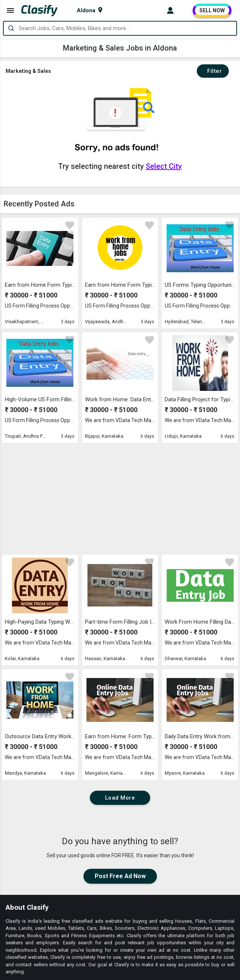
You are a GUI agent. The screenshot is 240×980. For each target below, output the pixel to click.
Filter (213, 71)
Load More (120, 694)
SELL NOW (212, 10)
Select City (164, 166)
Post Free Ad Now (120, 772)
